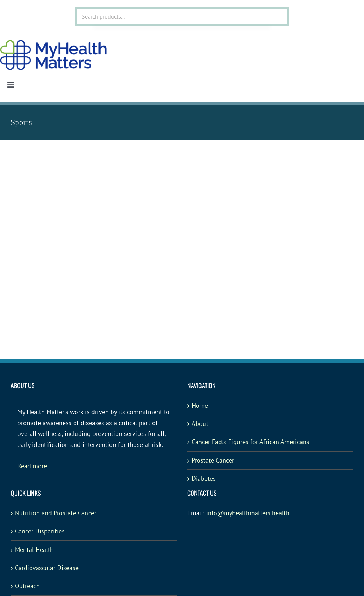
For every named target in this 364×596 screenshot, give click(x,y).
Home (200, 405)
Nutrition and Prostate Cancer (56, 513)
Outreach (27, 586)
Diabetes (204, 478)
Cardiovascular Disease (47, 568)
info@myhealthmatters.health (248, 513)
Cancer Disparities (40, 531)
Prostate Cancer (213, 460)
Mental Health (34, 550)
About (200, 424)
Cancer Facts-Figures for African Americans (250, 442)
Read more (32, 466)
